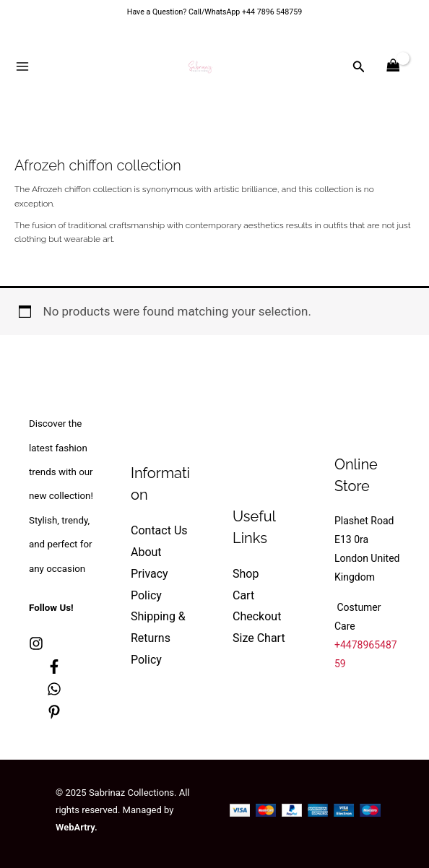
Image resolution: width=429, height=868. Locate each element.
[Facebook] (54, 667)
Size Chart (259, 638)
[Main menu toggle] (22, 66)
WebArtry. (77, 827)
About (146, 552)
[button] (359, 67)
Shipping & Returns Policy (158, 638)
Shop (246, 574)
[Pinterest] (54, 712)
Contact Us (159, 530)
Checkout (257, 616)
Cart (243, 595)
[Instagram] (36, 643)
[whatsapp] (54, 689)
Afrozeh (47, 189)
